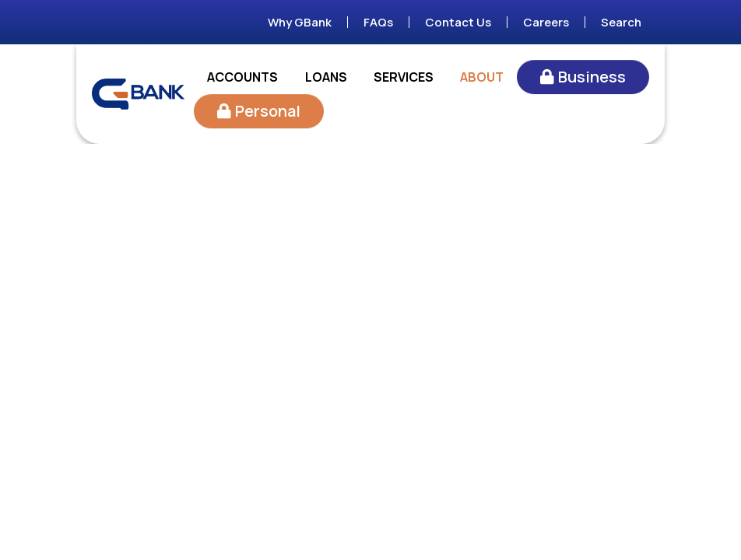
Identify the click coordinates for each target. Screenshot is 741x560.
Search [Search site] (621, 22)
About (482, 77)
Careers (546, 22)
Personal (268, 111)
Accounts (242, 77)
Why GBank (300, 22)
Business (592, 77)
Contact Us (458, 22)
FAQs (378, 22)
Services (404, 77)
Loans (326, 77)
